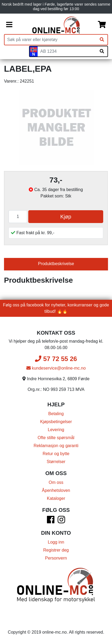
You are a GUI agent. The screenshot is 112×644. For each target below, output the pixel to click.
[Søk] (102, 40)
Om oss (56, 482)
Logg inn (56, 542)
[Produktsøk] (50, 40)
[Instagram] (61, 521)
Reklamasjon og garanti (56, 446)
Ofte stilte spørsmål (56, 438)
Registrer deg (56, 550)
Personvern (56, 558)
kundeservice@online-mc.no (56, 368)
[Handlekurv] (102, 25)
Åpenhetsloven (56, 490)
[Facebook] (51, 521)
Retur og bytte (56, 454)
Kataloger (56, 498)
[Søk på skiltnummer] (102, 51)
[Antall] (18, 217)
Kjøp (66, 217)
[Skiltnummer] (67, 51)
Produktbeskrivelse (56, 264)
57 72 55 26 (56, 359)
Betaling (56, 414)
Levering (56, 430)
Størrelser (56, 462)
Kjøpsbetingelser (56, 422)
